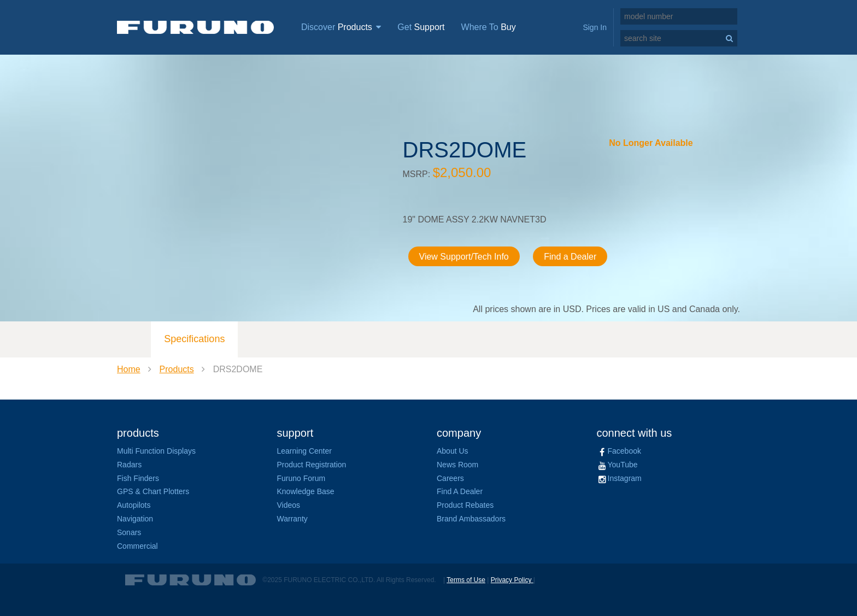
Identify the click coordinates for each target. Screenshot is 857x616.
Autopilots (134, 505)
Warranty (292, 519)
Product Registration (312, 465)
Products (177, 369)
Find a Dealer (570, 257)
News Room (457, 465)
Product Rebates (465, 505)
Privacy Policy (512, 580)
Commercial (137, 546)
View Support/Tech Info (464, 257)
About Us (453, 451)
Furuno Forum (301, 478)
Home (129, 369)
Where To (489, 27)
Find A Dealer (460, 491)
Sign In (595, 27)
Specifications (194, 339)
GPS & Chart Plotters (153, 491)
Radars (129, 465)
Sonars (129, 532)
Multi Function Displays (156, 451)
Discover (341, 27)
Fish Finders (138, 478)
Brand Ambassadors (471, 519)
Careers (450, 478)
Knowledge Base (306, 491)
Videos (289, 505)
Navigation (135, 519)
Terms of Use (466, 580)
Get (421, 27)
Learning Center (304, 451)
